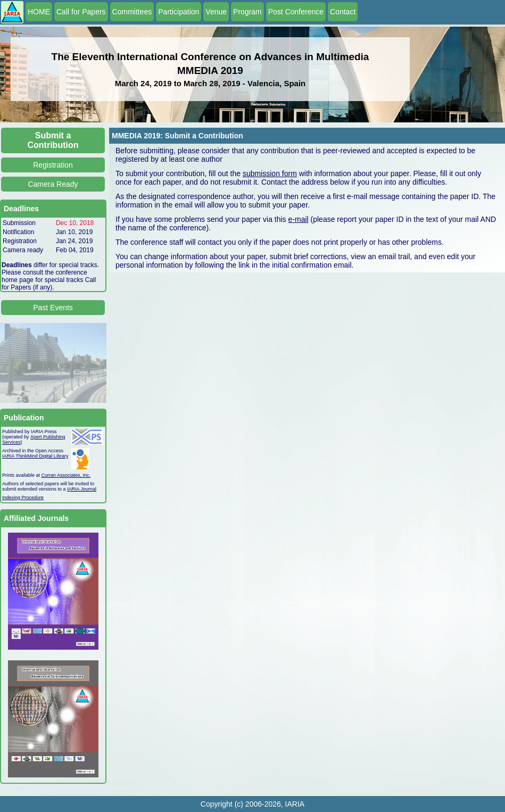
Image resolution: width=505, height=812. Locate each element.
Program (247, 12)
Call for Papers (81, 12)
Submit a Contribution (53, 140)
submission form (270, 173)
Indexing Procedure (23, 498)
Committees (132, 12)
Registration (53, 165)
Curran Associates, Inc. (66, 475)
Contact (343, 12)
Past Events (53, 308)
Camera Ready (53, 184)
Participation (179, 12)
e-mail (299, 219)
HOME (39, 12)
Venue (216, 12)
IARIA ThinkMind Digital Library (35, 456)
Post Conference (296, 12)
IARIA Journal (82, 489)
